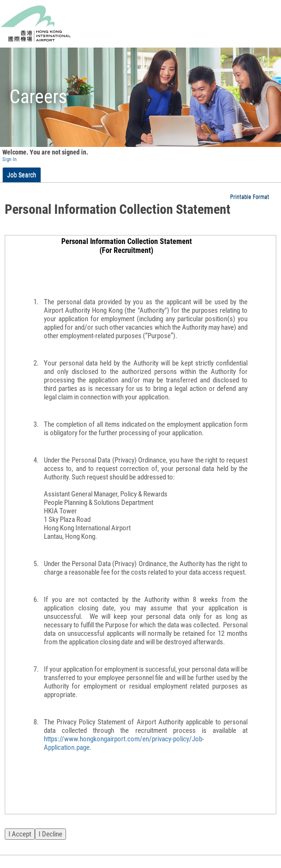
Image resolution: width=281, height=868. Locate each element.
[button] (253, 197)
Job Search (22, 175)
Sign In (9, 159)
